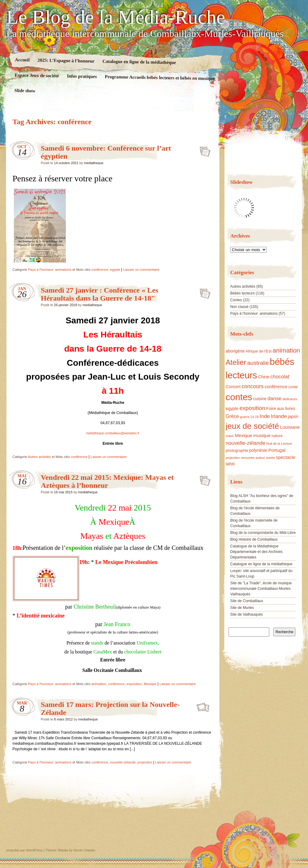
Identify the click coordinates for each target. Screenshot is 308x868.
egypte (115, 270)
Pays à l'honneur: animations (50, 270)
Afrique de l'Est (258, 351)
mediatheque (94, 163)
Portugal (277, 450)
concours (252, 386)
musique (262, 435)
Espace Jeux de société (37, 75)
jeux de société (252, 426)
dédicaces (290, 399)
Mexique (150, 684)
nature (277, 436)
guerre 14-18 (249, 417)
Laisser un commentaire (141, 270)
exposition (134, 684)
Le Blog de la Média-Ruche (116, 17)
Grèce (232, 416)
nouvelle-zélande (123, 762)
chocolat (280, 377)
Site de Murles (242, 608)
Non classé (239, 307)
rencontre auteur (253, 458)
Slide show (25, 91)
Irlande (279, 416)
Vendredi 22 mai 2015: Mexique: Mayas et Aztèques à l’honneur (107, 481)
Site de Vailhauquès (246, 614)
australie (258, 363)
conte (293, 387)
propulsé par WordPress (25, 850)
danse (275, 398)
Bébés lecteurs (242, 293)
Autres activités (40, 457)
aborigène (235, 351)
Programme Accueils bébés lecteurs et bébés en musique (160, 77)
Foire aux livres (281, 408)
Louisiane (290, 427)
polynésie (258, 450)
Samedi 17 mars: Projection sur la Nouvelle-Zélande (203, 706)
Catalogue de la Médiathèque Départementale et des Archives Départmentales (256, 552)
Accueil (22, 60)
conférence (100, 270)
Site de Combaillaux (247, 601)
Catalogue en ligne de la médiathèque (139, 62)
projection (145, 762)
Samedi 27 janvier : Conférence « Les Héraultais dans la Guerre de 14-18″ (100, 294)
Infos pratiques (82, 76)
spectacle (286, 457)
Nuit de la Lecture (279, 444)
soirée (270, 458)
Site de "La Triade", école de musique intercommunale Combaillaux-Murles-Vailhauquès (261, 589)
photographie (237, 451)
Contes (236, 300)
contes (239, 397)
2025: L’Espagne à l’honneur (66, 60)
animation (99, 684)
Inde (265, 416)
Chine (264, 377)
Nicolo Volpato (84, 850)
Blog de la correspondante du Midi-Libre (263, 533)
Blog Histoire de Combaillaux (254, 539)
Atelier (236, 362)
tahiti (230, 464)
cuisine (260, 399)
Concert (233, 387)
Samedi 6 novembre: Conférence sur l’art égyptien (203, 150)
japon (293, 416)
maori (230, 436)
